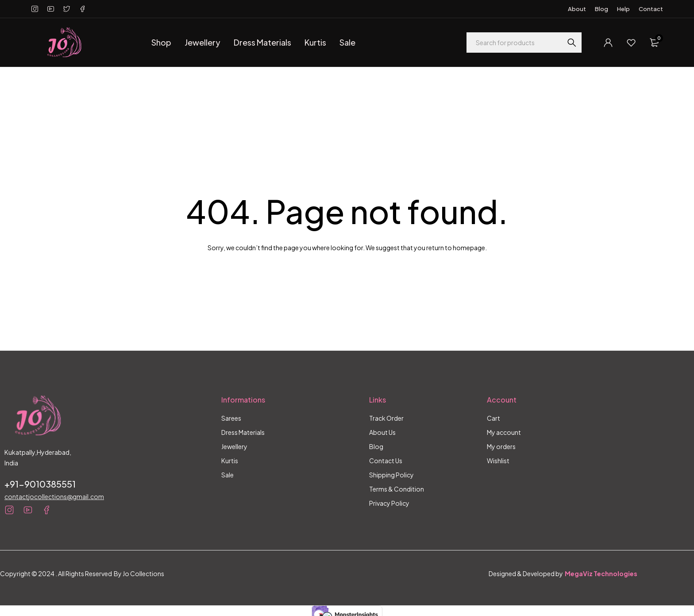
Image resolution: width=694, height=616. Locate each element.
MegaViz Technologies (601, 573)
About (577, 9)
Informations (243, 400)
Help (623, 9)
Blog (601, 9)
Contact (651, 9)
